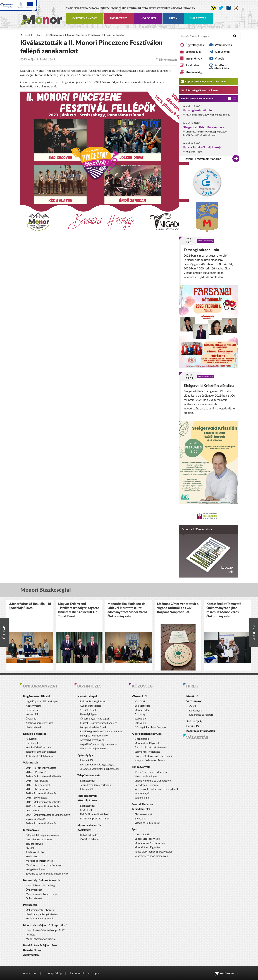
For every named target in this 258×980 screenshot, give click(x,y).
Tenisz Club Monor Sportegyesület (153, 852)
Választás (198, 18)
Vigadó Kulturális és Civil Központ (153, 781)
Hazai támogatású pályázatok (42, 914)
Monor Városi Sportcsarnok (41, 939)
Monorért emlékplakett (147, 743)
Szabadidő (140, 719)
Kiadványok (222, 52)
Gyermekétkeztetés (91, 706)
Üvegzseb (31, 719)
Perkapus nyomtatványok (94, 736)
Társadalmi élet (141, 809)
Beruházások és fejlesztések (40, 946)
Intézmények (194, 59)
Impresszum (29, 973)
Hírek (173, 18)
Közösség (148, 18)
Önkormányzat (85, 18)
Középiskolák (33, 857)
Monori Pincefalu (142, 805)
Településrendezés (89, 776)
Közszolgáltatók (87, 801)
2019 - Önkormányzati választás (44, 802)
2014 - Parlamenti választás (41, 768)
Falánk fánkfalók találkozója (202, 147)
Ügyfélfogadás (195, 45)
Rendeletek (32, 710)
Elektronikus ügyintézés (93, 702)
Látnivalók (140, 723)
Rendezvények (141, 767)
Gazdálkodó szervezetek (39, 840)
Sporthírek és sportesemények (151, 856)
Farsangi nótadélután (198, 110)
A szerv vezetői (34, 706)
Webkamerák (223, 45)
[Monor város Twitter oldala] (221, 8)
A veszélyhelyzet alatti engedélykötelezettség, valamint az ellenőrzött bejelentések (99, 744)
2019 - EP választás (36, 798)
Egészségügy (193, 52)
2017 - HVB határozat (38, 785)
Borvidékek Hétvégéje (146, 785)
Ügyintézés (119, 18)
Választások (30, 763)
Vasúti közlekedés (90, 839)
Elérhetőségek (88, 781)
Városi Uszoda (142, 835)
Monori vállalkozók (89, 825)
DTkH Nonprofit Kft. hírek (95, 819)
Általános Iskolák (35, 852)
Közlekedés (84, 830)
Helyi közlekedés (89, 835)
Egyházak (140, 819)
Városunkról (139, 697)
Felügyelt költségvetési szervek (42, 835)
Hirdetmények (34, 727)
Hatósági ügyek (89, 714)
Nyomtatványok (87, 697)
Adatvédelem (31, 955)
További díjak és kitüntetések (150, 748)
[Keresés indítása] (235, 36)
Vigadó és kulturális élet (147, 823)
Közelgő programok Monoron (197, 99)
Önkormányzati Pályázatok (40, 910)
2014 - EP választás (36, 772)
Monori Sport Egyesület (148, 848)
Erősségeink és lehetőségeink (150, 727)
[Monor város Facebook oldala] (229, 8)
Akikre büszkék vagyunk (147, 734)
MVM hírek (86, 810)
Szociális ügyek (88, 710)
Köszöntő (140, 702)
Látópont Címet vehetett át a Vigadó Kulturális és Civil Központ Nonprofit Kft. (178, 608)
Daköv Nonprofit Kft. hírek (95, 814)
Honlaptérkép (53, 973)
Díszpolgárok (142, 739)
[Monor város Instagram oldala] (236, 8)
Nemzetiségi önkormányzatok (41, 880)
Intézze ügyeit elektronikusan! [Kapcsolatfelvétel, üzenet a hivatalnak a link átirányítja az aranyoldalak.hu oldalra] (200, 90)
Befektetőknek (32, 950)
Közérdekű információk (201, 731)
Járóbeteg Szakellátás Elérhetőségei (99, 769)
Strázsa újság (194, 72)
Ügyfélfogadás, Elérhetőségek (42, 702)
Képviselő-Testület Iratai (39, 748)
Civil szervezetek (143, 814)
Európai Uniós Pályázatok (40, 919)
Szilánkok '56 (142, 798)
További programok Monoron (203, 159)
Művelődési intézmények (39, 861)
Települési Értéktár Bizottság (41, 752)
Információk (87, 760)
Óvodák (30, 848)
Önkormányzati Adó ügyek (95, 719)
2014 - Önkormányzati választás (44, 777)
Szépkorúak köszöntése (147, 752)
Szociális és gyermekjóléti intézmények (47, 874)
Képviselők (32, 739)
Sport (135, 830)
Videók (219, 59)
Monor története (144, 710)
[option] (30, 635)
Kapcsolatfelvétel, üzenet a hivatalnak (203, 81)
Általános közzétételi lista (219, 67)
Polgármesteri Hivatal (37, 697)
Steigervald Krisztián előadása (204, 127)
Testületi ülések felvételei (39, 756)
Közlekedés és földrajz (201, 715)
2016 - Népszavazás (37, 781)
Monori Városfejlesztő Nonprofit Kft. (46, 925)
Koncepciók (32, 714)
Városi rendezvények (146, 777)
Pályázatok (192, 65)
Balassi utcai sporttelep (147, 839)
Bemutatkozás (142, 706)
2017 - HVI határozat (38, 789)
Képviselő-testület (34, 734)
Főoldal (28, 35)
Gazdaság (140, 714)
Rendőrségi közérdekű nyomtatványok (101, 732)
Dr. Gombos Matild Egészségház (98, 765)
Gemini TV (193, 726)
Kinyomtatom (166, 60)
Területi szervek (34, 844)
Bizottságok (32, 743)
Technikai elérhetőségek (84, 973)
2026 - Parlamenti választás (41, 824)
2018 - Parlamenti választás (41, 794)
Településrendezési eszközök (95, 785)
